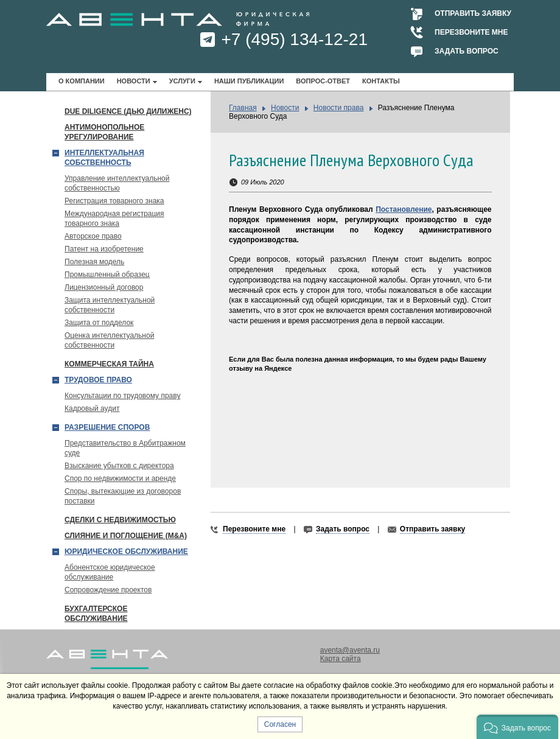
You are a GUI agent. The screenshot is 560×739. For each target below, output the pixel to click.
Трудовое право (98, 380)
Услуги (182, 81)
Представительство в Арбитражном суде (125, 448)
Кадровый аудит (92, 408)
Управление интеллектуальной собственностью (117, 183)
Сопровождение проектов (108, 590)
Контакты (381, 81)
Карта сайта (341, 659)
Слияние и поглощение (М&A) (126, 536)
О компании (82, 81)
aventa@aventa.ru (350, 650)
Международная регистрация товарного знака (114, 219)
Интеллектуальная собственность (104, 158)
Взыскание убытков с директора (119, 466)
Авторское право (93, 236)
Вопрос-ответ (323, 81)
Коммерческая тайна (109, 364)
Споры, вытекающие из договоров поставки (123, 496)
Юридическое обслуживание (126, 552)
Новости (134, 81)
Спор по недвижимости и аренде (120, 478)
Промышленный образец (107, 275)
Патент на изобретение (104, 249)
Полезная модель (94, 262)
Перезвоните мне (471, 32)
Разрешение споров (107, 427)
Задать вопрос (467, 51)
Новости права (339, 108)
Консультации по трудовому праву (122, 396)
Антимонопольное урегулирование (104, 132)
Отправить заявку (473, 13)
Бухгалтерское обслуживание (96, 614)
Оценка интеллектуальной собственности (109, 340)
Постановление (404, 209)
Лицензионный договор (104, 287)
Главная (243, 108)
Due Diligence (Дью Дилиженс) (128, 111)
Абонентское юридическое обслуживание (110, 572)
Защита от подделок (99, 323)
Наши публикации (249, 81)
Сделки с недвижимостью (120, 520)
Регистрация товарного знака (114, 201)
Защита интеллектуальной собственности (110, 305)
